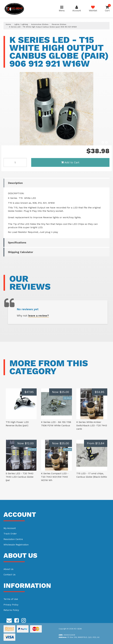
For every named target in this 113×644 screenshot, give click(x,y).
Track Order (10, 534)
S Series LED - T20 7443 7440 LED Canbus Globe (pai (20, 477)
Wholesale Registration (16, 545)
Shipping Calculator (21, 252)
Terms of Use (11, 599)
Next (107, 142)
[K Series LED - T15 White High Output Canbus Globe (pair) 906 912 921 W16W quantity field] (15, 162)
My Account (10, 528)
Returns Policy (11, 610)
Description (15, 183)
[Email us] (9, 620)
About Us (8, 569)
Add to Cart (70, 162)
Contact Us (9, 575)
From (96, 443)
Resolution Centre (13, 539)
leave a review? (39, 316)
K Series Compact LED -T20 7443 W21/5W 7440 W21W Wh (55, 477)
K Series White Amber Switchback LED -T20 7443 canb (92, 425)
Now (61, 392)
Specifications (17, 242)
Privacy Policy (11, 605)
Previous (103, 142)
